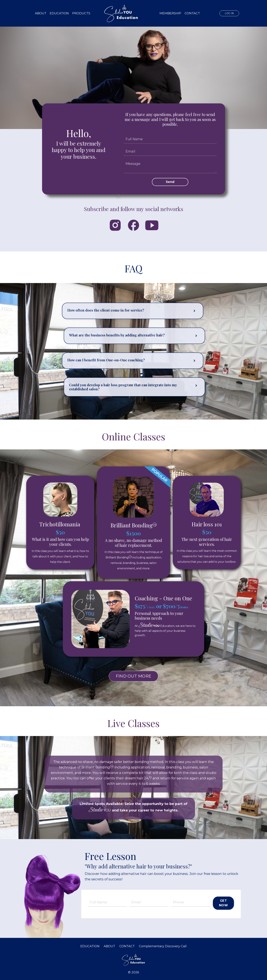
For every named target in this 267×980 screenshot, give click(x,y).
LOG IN (229, 13)
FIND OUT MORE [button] (133, 676)
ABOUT (41, 13)
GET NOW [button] (223, 903)
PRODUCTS (81, 13)
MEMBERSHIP (170, 13)
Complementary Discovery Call (163, 946)
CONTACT (192, 13)
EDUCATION (59, 13)
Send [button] (170, 182)
